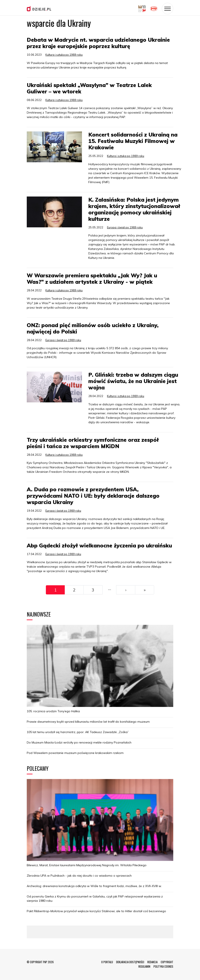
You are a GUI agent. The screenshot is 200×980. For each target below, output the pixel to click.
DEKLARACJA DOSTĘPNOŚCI (130, 962)
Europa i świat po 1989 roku (125, 227)
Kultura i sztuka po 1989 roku (64, 55)
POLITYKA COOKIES (163, 966)
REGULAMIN (144, 966)
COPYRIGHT (167, 962)
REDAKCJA (152, 962)
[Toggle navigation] (168, 9)
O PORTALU (107, 962)
